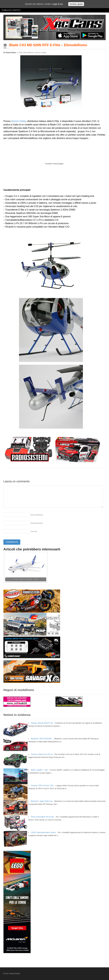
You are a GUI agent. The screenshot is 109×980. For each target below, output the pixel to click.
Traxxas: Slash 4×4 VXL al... (42, 754)
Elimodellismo (29, 53)
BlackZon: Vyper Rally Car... (42, 801)
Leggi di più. (58, 4)
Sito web (34, 531)
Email (37, 523)
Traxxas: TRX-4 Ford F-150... (43, 786)
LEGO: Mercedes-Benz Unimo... (44, 832)
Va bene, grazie (76, 4)
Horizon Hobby (41, 53)
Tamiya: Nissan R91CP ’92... (43, 723)
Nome (37, 515)
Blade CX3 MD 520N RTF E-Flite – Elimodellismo (48, 45)
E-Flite (20, 53)
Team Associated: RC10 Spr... (43, 817)
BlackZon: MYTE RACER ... (42, 739)
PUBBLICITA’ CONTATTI (11, 10)
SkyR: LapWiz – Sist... (40, 770)
